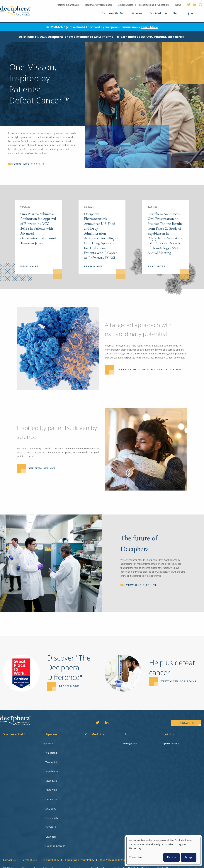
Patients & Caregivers (68, 5)
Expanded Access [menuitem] (55, 835)
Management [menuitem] (132, 743)
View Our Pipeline (141, 585)
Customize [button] (135, 857)
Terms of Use (29, 848)
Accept (189, 857)
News (178, 5)
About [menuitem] (177, 13)
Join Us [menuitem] (192, 13)
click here (176, 37)
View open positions (179, 682)
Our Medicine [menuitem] (158, 13)
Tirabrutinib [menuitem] (52, 760)
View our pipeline (29, 164)
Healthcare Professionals (99, 5)
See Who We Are (42, 468)
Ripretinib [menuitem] (51, 743)
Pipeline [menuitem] (137, 13)
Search (201, 5)
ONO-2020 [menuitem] (51, 793)
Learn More (149, 27)
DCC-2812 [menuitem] (51, 818)
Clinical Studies (125, 5)
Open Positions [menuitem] (173, 743)
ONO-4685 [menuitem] (51, 827)
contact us (186, 723)
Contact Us (9, 848)
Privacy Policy (51, 848)
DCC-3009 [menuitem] (51, 802)
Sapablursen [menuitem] (53, 768)
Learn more (69, 686)
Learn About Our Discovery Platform (149, 370)
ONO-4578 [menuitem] (51, 777)
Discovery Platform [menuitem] (114, 13)
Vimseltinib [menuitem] (52, 752)
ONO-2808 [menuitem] (51, 785)
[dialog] (163, 851)
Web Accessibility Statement (117, 848)
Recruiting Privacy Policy (80, 848)
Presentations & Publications (154, 5)
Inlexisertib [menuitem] (52, 810)
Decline (171, 857)
